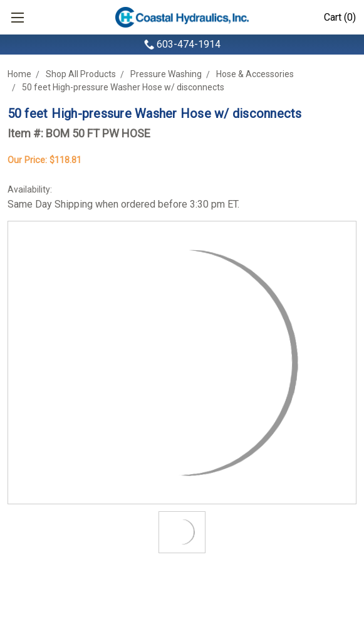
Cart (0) (340, 17)
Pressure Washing (166, 74)
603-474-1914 (189, 44)
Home (19, 74)
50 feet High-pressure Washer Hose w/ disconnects (123, 87)
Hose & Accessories (255, 74)
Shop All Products (81, 74)
